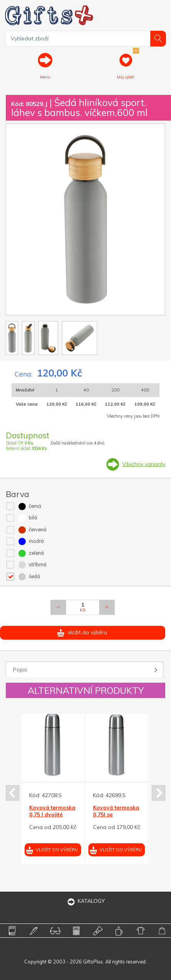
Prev (12, 793)
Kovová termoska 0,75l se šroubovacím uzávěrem (116, 818)
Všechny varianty (144, 464)
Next (159, 793)
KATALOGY (86, 901)
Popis (20, 670)
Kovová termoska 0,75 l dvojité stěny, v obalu (52, 814)
